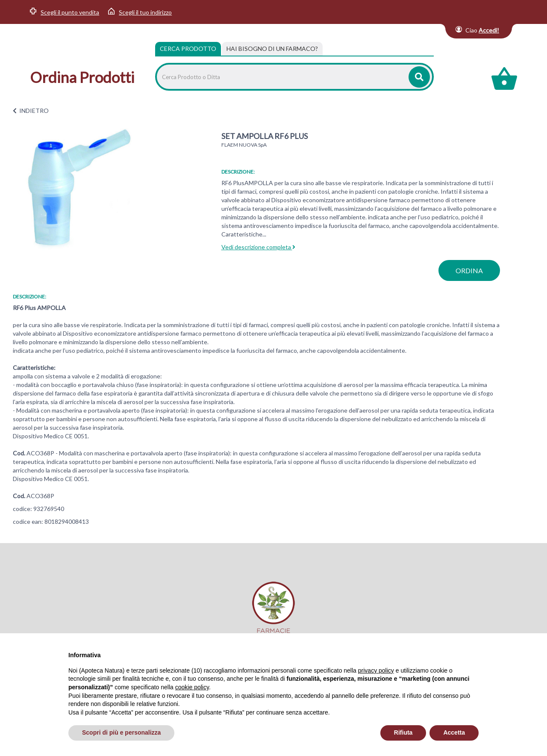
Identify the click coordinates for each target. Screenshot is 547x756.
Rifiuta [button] (403, 732)
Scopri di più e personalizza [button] (121, 732)
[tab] (272, 49)
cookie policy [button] (192, 687)
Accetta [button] (454, 732)
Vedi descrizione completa (258, 247)
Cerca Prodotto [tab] (188, 49)
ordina (469, 270)
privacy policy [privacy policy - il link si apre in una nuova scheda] (376, 670)
